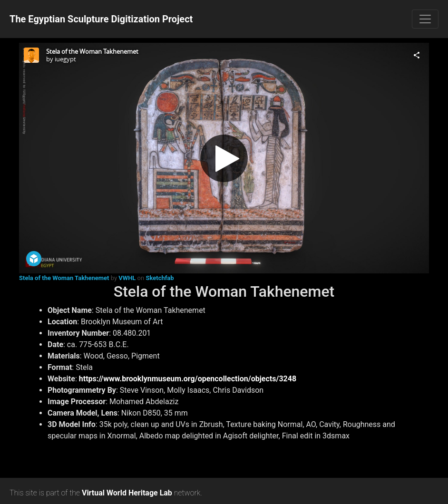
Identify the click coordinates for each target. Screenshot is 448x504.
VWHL (127, 278)
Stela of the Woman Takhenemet (64, 278)
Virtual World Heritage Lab (127, 493)
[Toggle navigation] (425, 19)
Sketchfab (160, 278)
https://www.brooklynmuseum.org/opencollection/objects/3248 (188, 379)
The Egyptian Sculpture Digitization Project (101, 19)
